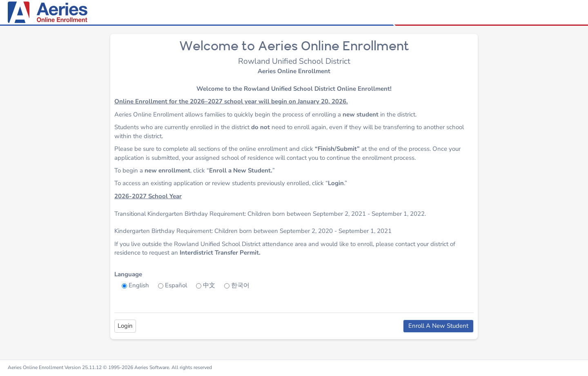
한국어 (240, 285)
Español (176, 285)
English (139, 285)
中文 (209, 285)
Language (128, 274)
